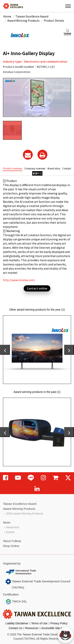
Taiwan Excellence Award (32, 16)
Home (7, 16)
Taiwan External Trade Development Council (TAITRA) (38, 584)
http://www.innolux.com (19, 280)
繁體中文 (37, 173)
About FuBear (12, 541)
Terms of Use (39, 623)
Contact (67, 168)
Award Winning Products (23, 20)
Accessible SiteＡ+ (53, 628)
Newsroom (13, 527)
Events (10, 532)
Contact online (37, 288)
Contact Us (15, 628)
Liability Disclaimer (17, 623)
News (7, 522)
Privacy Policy (59, 623)
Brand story (54, 168)
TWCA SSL (16, 602)
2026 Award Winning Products (25, 514)
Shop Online (11, 546)
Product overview (13, 168)
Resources (32, 628)
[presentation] (5, 350)
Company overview (35, 168)
